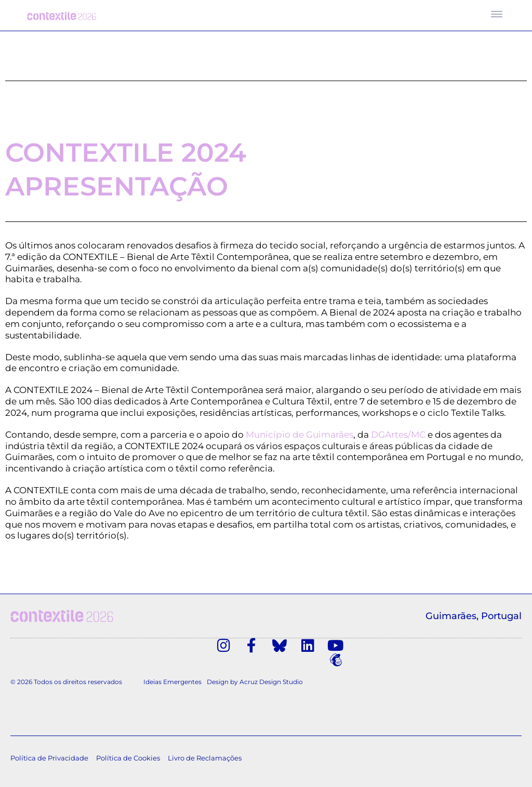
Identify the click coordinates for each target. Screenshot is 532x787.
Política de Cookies (128, 746)
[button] (497, 12)
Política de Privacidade (49, 746)
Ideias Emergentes (172, 670)
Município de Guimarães (300, 437)
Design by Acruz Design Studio (255, 670)
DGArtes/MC (398, 437)
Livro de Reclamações (205, 746)
